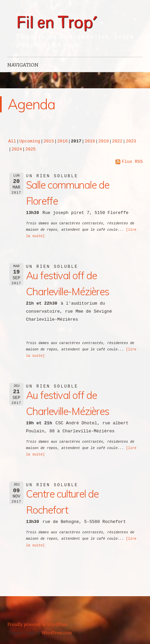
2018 (90, 141)
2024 (17, 149)
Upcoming (30, 141)
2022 (117, 141)
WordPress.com (57, 632)
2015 (49, 141)
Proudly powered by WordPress (37, 623)
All (12, 141)
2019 (103, 141)
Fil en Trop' (56, 21)
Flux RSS (129, 161)
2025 (31, 149)
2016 (62, 141)
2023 (131, 141)
